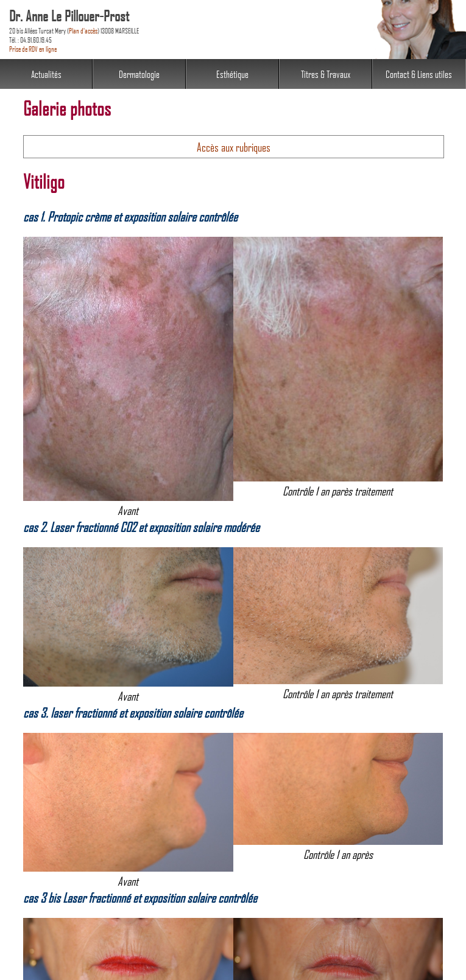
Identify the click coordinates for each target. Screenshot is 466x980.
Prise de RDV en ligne (33, 48)
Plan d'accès (83, 30)
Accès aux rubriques (234, 147)
